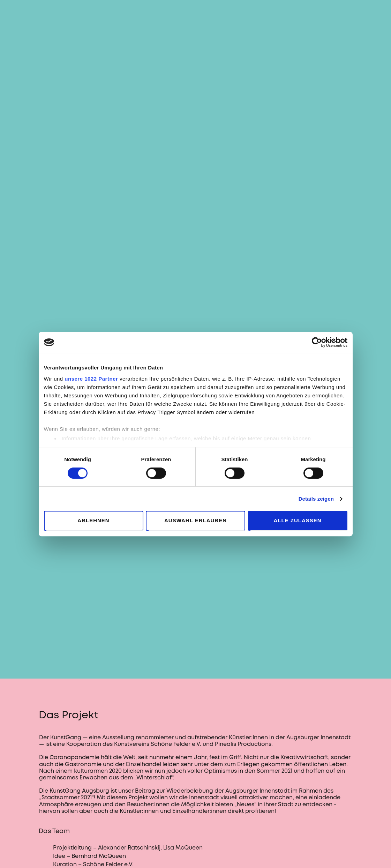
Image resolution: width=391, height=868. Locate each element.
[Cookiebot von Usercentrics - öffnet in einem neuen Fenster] (317, 342)
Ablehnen (93, 520)
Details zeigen (316, 499)
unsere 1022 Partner (91, 379)
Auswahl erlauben (195, 520)
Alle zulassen (297, 520)
